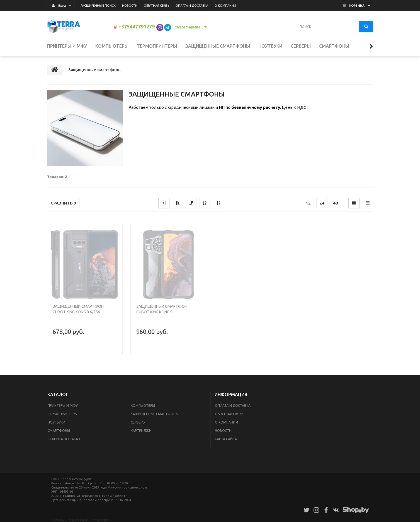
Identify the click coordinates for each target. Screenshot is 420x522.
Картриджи (141, 431)
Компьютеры (143, 406)
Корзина (357, 6)
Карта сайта (226, 439)
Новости (223, 431)
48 (336, 203)
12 (308, 203)
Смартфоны (59, 431)
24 (322, 203)
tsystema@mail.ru (191, 27)
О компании (226, 422)
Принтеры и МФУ (63, 406)
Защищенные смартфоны (155, 414)
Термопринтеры (63, 414)
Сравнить (63, 203)
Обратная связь (229, 414)
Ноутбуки (56, 422)
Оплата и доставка (233, 406)
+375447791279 (137, 27)
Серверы (138, 422)
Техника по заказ (64, 439)
